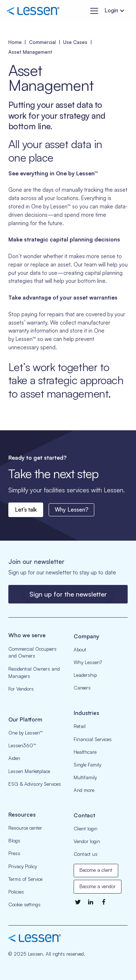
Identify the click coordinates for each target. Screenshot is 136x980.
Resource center (25, 828)
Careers (82, 688)
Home (15, 42)
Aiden (14, 758)
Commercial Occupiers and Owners (32, 652)
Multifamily (85, 777)
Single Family (87, 765)
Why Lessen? (72, 510)
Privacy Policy (23, 866)
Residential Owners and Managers (34, 672)
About (80, 650)
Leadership (85, 675)
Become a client (96, 870)
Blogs (14, 841)
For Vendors (21, 689)
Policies (16, 892)
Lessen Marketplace (29, 771)
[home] (33, 11)
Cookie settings (24, 904)
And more (84, 790)
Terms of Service (25, 879)
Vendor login (87, 841)
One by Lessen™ (25, 733)
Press (14, 853)
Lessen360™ (22, 745)
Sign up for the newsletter (68, 594)
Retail (80, 726)
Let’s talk (26, 510)
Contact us (86, 854)
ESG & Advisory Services (35, 784)
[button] (93, 11)
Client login (86, 829)
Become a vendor (98, 886)
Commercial (42, 42)
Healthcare (85, 752)
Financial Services (93, 739)
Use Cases (75, 42)
